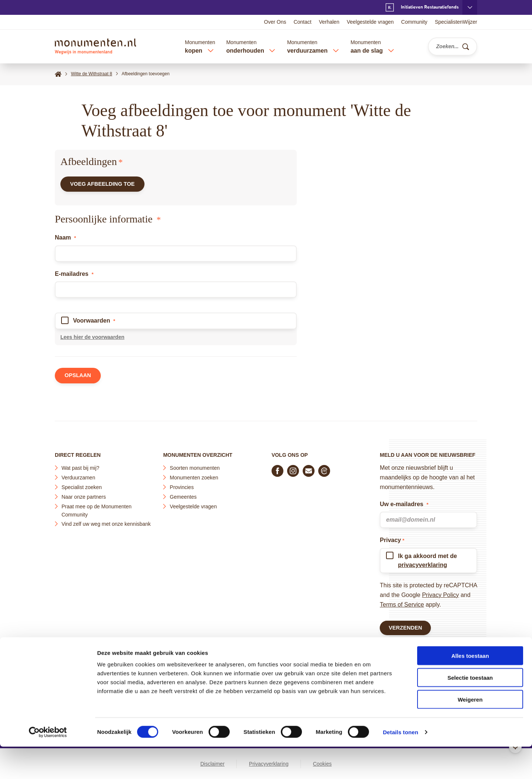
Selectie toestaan (470, 710)
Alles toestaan (470, 688)
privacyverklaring (423, 563)
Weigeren (470, 732)
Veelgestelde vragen (370, 22)
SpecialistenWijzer (456, 22)
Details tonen (400, 764)
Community (414, 22)
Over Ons (275, 22)
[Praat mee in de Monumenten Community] (324, 469)
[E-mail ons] (309, 469)
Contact (302, 22)
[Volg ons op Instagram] (293, 469)
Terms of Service (402, 602)
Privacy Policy (440, 593)
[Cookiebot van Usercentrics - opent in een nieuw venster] (48, 765)
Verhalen (329, 22)
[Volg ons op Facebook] (277, 469)
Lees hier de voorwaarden (92, 340)
